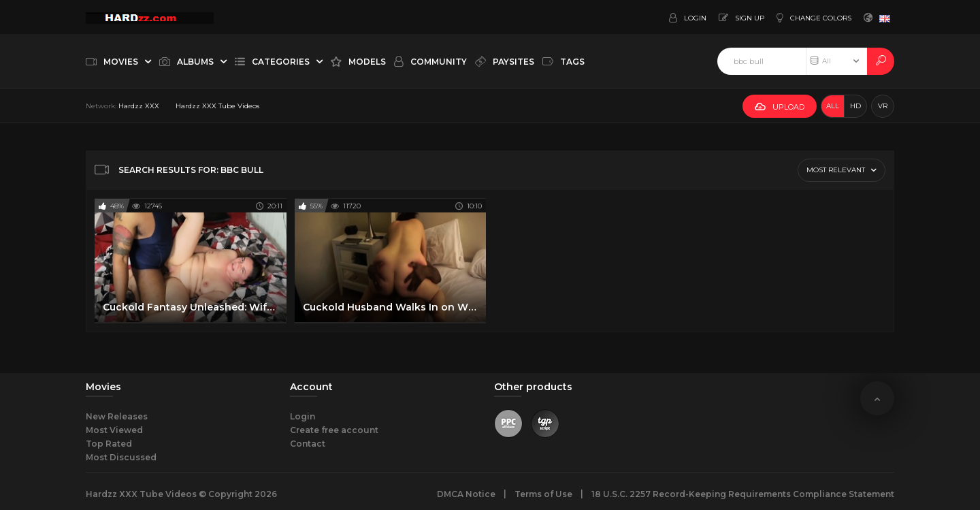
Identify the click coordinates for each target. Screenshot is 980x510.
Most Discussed (121, 457)
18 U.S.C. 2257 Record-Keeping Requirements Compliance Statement (743, 494)
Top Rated (109, 444)
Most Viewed (114, 430)
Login (303, 416)
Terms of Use (543, 494)
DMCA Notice (466, 494)
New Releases (117, 416)
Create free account (334, 430)
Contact (308, 444)
